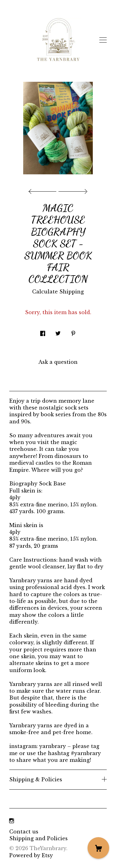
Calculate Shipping (58, 292)
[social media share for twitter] (58, 332)
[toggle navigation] (103, 40)
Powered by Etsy (31, 855)
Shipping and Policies (39, 838)
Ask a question (58, 362)
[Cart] (98, 848)
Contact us (24, 832)
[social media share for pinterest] (73, 332)
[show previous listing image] (44, 190)
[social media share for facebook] (43, 332)
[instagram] (12, 821)
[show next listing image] (72, 190)
